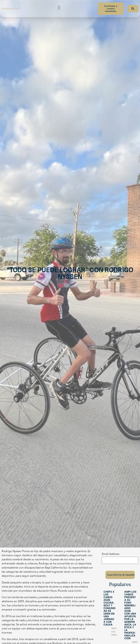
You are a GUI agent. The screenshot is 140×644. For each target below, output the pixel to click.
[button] (59, 8)
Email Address (111, 554)
